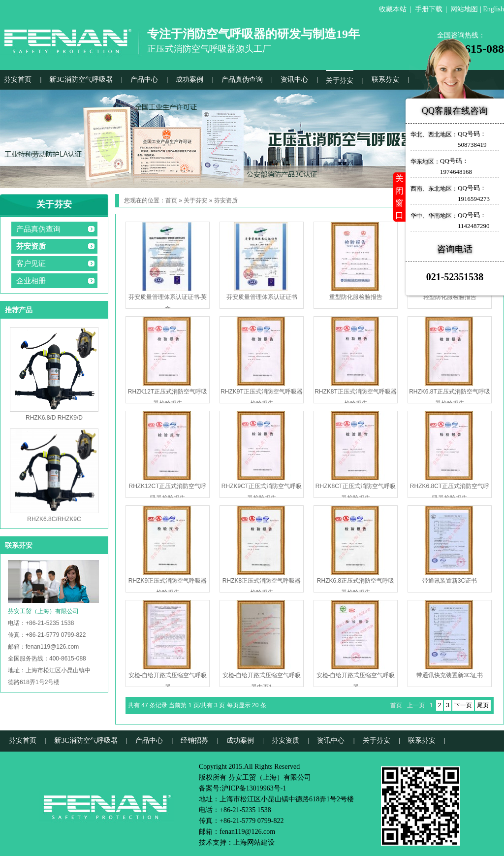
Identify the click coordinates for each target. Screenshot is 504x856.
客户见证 (31, 263)
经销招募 (194, 741)
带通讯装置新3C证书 (450, 581)
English (493, 9)
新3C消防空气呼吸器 (81, 80)
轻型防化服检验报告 (450, 297)
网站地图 (464, 9)
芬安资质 (31, 246)
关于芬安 (340, 81)
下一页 (463, 705)
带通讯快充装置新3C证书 (450, 675)
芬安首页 (18, 80)
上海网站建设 (254, 842)
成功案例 (189, 80)
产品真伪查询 (242, 80)
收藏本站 (393, 9)
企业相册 (31, 281)
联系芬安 (385, 80)
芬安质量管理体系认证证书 (262, 297)
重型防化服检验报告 (356, 297)
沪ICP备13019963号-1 (254, 788)
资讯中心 (294, 80)
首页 (171, 200)
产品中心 (144, 80)
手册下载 (429, 9)
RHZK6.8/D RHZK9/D (54, 418)
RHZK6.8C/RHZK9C (54, 519)
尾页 (483, 705)
